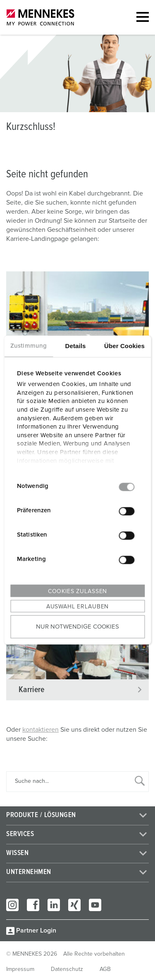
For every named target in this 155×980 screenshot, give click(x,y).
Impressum (20, 969)
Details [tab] (76, 345)
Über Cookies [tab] (124, 345)
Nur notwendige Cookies (77, 627)
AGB (105, 969)
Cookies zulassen (77, 591)
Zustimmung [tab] (29, 345)
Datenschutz (67, 969)
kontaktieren (41, 730)
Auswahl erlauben (77, 606)
